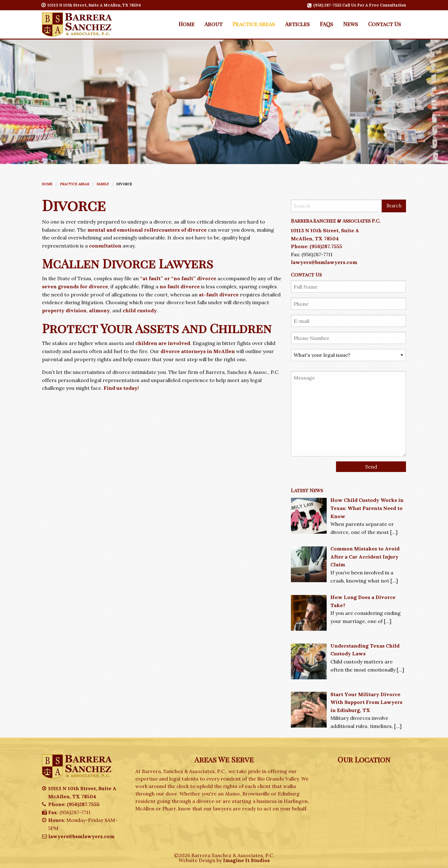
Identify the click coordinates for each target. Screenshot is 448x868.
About (213, 24)
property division (64, 310)
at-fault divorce (219, 295)
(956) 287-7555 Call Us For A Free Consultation (357, 5)
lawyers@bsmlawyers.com (324, 262)
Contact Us (385, 24)
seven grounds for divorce (75, 286)
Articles (297, 24)
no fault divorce (180, 286)
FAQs (327, 24)
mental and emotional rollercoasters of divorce (147, 230)
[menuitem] (187, 24)
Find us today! (121, 388)
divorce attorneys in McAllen (198, 351)
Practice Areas (254, 24)
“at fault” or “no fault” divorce (178, 278)
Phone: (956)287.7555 (317, 246)
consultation (105, 246)
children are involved (163, 343)
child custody (140, 310)
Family (103, 184)
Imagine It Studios (246, 860)
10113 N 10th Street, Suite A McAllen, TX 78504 (91, 5)
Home (187, 24)
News (351, 24)
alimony (99, 310)
